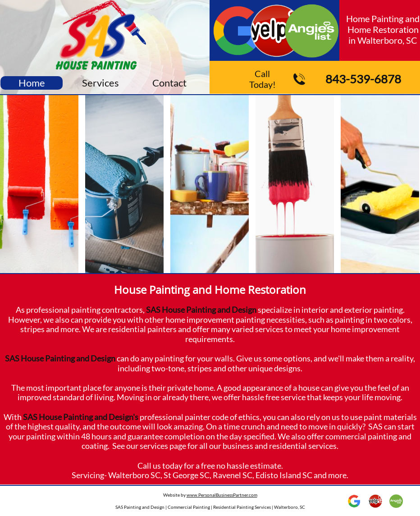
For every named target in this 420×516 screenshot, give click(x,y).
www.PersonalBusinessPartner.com (222, 495)
